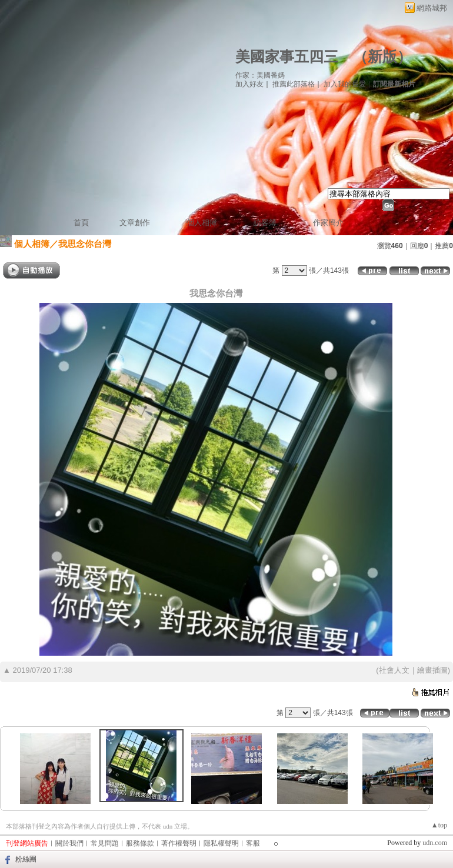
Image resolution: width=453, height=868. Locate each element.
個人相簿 (202, 223)
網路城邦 (432, 8)
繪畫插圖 (432, 670)
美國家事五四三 (287, 57)
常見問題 (105, 843)
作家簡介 (328, 223)
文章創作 (135, 223)
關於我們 (69, 843)
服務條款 (140, 843)
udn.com (435, 843)
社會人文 (394, 670)
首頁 (81, 223)
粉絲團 (26, 859)
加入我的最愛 (345, 84)
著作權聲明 (179, 843)
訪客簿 (265, 223)
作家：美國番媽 (260, 75)
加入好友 (249, 84)
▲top (439, 825)
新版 (382, 57)
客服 (253, 843)
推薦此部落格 (294, 84)
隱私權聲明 (221, 843)
